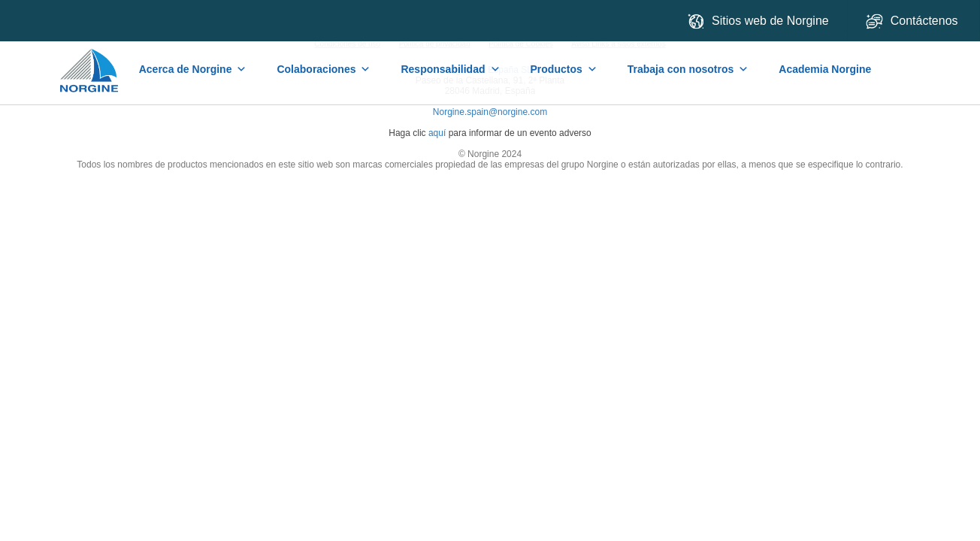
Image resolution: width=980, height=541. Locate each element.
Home (90, 63)
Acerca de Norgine (193, 69)
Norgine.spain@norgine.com (490, 112)
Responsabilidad (450, 69)
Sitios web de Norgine (758, 21)
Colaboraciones (324, 69)
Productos (564, 69)
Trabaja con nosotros (688, 69)
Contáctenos (913, 21)
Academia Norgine (825, 69)
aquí (437, 133)
